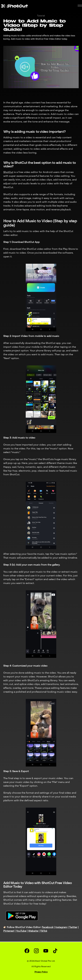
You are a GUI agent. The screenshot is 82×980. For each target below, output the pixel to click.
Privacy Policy (41, 972)
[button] (80, 6)
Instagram (61, 927)
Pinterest (9, 931)
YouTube (21, 931)
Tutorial (41, 16)
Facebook (48, 927)
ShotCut (8, 172)
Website (33, 931)
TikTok (44, 931)
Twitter (73, 927)
